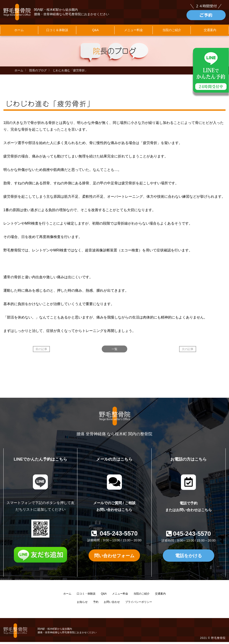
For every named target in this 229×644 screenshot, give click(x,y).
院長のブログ (38, 73)
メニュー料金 (134, 32)
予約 (96, 604)
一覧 (114, 351)
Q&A (95, 32)
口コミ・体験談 (86, 596)
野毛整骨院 (218, 640)
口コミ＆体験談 (57, 32)
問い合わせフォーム (114, 557)
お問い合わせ (112, 604)
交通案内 (160, 596)
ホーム (19, 32)
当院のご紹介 (172, 32)
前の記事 (41, 351)
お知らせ (82, 604)
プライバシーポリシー (139, 604)
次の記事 (188, 351)
